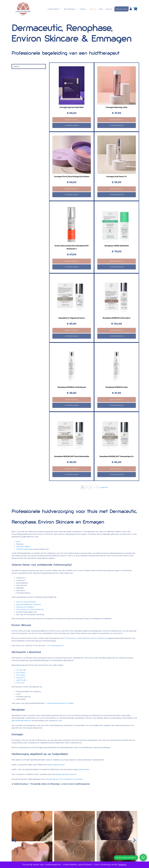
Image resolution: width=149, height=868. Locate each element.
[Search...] (29, 66)
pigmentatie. (84, 769)
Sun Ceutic (21, 675)
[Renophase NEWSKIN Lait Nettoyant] (72, 347)
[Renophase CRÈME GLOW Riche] (117, 206)
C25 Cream (21, 673)
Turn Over (20, 683)
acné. (60, 721)
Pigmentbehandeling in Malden (61, 703)
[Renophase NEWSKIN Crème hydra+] (117, 278)
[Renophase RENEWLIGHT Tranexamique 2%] (117, 417)
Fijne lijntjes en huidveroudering (30, 609)
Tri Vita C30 (21, 670)
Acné (18, 541)
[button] (15, 840)
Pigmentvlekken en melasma (29, 604)
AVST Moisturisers (69, 638)
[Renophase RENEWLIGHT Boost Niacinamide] (72, 417)
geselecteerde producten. (66, 774)
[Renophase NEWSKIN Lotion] (117, 347)
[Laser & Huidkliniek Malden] (23, 2)
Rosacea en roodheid (25, 607)
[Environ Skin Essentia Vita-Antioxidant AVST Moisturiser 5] (72, 206)
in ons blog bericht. (56, 645)
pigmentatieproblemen (21, 721)
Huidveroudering (23, 549)
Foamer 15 (21, 678)
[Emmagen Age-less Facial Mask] (72, 68)
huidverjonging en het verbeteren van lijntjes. (64, 779)
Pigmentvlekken (23, 547)
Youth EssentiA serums (87, 638)
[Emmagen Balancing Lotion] (117, 68)
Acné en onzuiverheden (26, 602)
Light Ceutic (21, 680)
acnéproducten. (58, 765)
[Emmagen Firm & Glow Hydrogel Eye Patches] (72, 137)
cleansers (101, 638)
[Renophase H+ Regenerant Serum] (72, 278)
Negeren (123, 865)
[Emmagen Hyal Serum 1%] (117, 137)
